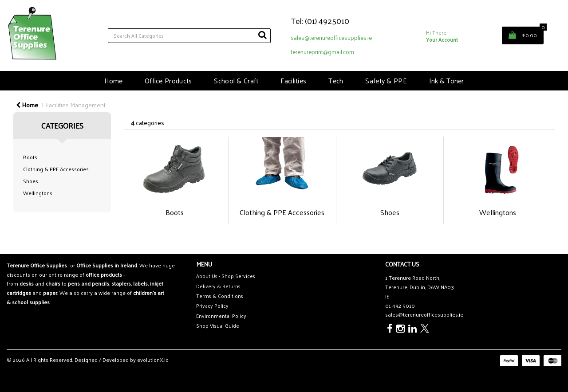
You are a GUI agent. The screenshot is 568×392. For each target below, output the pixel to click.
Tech (336, 80)
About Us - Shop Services (226, 276)
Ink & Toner (446, 80)
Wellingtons (38, 193)
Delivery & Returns (218, 286)
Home (113, 80)
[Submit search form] (262, 35)
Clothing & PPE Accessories (56, 169)
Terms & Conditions (220, 296)
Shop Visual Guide (218, 326)
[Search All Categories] (189, 36)
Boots (30, 157)
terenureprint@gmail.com (322, 52)
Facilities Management (76, 105)
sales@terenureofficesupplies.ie (331, 37)
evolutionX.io (153, 360)
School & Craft (236, 80)
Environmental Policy (221, 316)
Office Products (168, 80)
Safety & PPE (386, 80)
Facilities (293, 80)
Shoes (31, 181)
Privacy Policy (212, 306)
